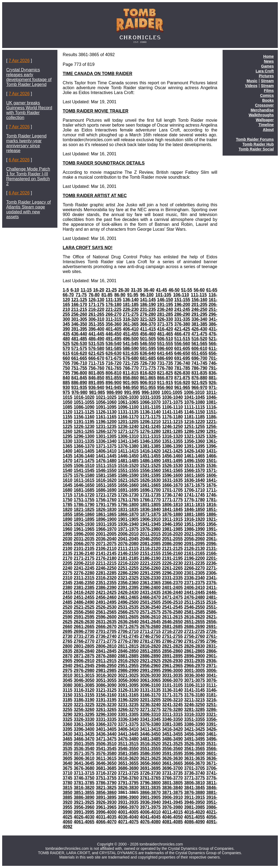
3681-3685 (106, 768)
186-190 (148, 305)
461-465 (165, 334)
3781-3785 (84, 783)
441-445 (96, 334)
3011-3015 (84, 675)
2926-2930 (172, 661)
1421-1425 (172, 451)
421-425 (182, 329)
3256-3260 (84, 710)
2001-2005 (106, 534)
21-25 (111, 290)
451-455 (131, 334)
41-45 (162, 290)
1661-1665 (150, 485)
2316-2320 (106, 578)
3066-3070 (172, 680)
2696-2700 (84, 631)
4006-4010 (150, 812)
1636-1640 (195, 480)
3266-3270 (128, 710)
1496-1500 (195, 461)
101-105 (163, 295)
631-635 (131, 353)
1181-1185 (195, 417)
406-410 (131, 329)
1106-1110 (172, 407)
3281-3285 (195, 710)
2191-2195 (172, 558)
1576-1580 (84, 475)
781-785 (182, 368)
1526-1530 (172, 466)
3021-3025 (128, 675)
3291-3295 (84, 714)
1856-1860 (84, 514)
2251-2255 (128, 568)
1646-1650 (84, 485)
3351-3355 (195, 719)
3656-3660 (150, 763)
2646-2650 (172, 622)
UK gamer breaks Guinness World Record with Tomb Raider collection (29, 110)
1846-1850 (195, 509)
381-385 (199, 324)
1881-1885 (195, 514)
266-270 (114, 314)
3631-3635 (195, 758)
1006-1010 (194, 392)
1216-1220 (195, 422)
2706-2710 (128, 631)
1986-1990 (195, 529)
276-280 (148, 314)
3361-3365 (84, 724)
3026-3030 (150, 675)
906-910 (148, 383)
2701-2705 (106, 631)
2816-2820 (150, 646)
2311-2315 (84, 578)
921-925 (199, 383)
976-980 (79, 392)
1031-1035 (150, 397)
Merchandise (262, 110)
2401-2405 (172, 588)
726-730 (148, 363)
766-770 (131, 368)
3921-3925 (84, 802)
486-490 (96, 339)
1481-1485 (128, 461)
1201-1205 (128, 422)
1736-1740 (172, 495)
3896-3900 (128, 797)
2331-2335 (172, 578)
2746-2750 (150, 636)
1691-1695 (128, 490)
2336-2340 (195, 578)
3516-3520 (150, 744)
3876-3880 (195, 793)
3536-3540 (84, 749)
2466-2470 (150, 597)
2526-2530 (106, 607)
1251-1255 (195, 427)
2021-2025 (195, 534)
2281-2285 (106, 573)
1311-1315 (150, 436)
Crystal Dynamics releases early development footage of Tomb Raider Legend (29, 77)
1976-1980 (150, 529)
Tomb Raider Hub (258, 144)
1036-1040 (172, 397)
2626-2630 (84, 622)
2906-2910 (84, 661)
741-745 (199, 363)
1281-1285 (172, 431)
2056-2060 (195, 539)
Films (269, 91)
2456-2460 (106, 597)
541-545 (131, 344)
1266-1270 (106, 431)
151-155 (182, 300)
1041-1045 (195, 397)
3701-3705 (195, 768)
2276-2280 (84, 573)
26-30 (124, 290)
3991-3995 (84, 812)
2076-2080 (128, 544)
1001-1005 (172, 392)
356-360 (114, 324)
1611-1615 (84, 480)
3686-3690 (128, 768)
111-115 (199, 295)
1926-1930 (84, 524)
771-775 (148, 368)
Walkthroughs (261, 115)
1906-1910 (150, 519)
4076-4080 (150, 822)
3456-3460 (195, 734)
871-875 (182, 378)
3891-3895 (106, 797)
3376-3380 (150, 724)
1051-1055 (84, 402)
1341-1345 (128, 441)
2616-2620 (195, 617)
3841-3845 (195, 788)
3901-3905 (150, 797)
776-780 (165, 368)
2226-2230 (172, 563)
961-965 (182, 388)
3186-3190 (84, 700)
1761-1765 (128, 500)
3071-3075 (195, 680)
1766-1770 (150, 500)
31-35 (136, 290)
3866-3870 (150, 793)
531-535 (96, 344)
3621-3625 (150, 758)
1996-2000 (84, 534)
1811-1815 (195, 505)
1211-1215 (172, 422)
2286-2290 (128, 573)
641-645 (165, 353)
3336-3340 (128, 719)
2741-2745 (128, 636)
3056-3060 (128, 680)
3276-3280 (172, 710)
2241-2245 (84, 568)
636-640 (148, 353)
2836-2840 (84, 651)
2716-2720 (172, 631)
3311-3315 (172, 714)
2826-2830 (195, 646)
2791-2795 (195, 641)
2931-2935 (195, 661)
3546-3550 (128, 749)
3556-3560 (172, 749)
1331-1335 (84, 441)
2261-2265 (172, 568)
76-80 (94, 295)
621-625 (96, 353)
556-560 (182, 344)
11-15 (86, 290)
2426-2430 (128, 592)
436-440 (79, 334)
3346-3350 (172, 719)
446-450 (114, 334)
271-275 (131, 314)
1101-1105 (150, 407)
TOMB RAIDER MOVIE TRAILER (96, 111)
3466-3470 (84, 739)
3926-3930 (106, 802)
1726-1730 (128, 495)
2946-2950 (106, 666)
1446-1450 (128, 456)
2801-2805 (84, 646)
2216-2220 (128, 563)
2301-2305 (195, 573)
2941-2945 (84, 666)
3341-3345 (150, 719)
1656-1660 (128, 485)
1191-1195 (84, 422)
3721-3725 (128, 773)
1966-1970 (106, 529)
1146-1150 (195, 412)
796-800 (79, 373)
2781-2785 (150, 641)
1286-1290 (195, 431)
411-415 (148, 329)
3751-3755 (106, 778)
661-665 (79, 358)
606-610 (199, 348)
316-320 (131, 319)
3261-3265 (106, 710)
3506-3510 (106, 744)
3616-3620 (128, 758)
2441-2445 (195, 592)
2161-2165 (195, 553)
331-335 (182, 319)
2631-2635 (106, 622)
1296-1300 (84, 436)
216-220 (96, 309)
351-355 (96, 324)
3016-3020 (106, 675)
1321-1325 (195, 436)
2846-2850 (128, 651)
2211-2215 (106, 563)
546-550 (148, 344)
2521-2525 (84, 607)
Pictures (266, 76)
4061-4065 (84, 822)
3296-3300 (106, 714)
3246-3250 (195, 705)
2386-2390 (106, 588)
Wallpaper (265, 120)
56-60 (199, 290)
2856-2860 (172, 651)
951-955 (148, 388)
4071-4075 (128, 822)
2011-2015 (150, 534)
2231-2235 (195, 563)
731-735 (165, 363)
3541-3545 (106, 749)
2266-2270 (195, 568)
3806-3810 (195, 783)
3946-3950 (195, 802)
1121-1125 (84, 412)
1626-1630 (150, 480)
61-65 (212, 290)
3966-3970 (128, 807)
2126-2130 (195, 549)
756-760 (96, 368)
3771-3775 (195, 778)
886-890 (79, 383)
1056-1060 (106, 402)
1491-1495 (172, 461)
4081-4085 (172, 822)
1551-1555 (128, 470)
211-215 (79, 309)
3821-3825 (106, 788)
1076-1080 (195, 402)
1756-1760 (106, 500)
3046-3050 (84, 680)
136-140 (131, 300)
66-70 (68, 295)
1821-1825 (84, 509)
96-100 (147, 295)
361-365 (131, 324)
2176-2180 (106, 558)
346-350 (79, 324)
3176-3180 (195, 695)
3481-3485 (150, 739)
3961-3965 (106, 807)
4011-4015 (172, 812)
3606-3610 (84, 758)
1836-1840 (150, 509)
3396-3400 (84, 729)
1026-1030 (128, 397)
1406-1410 (106, 451)
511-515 (182, 339)
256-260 (79, 314)
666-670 (96, 358)
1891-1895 (84, 519)
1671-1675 (195, 485)
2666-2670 (106, 627)
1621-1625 (128, 480)
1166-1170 (128, 417)
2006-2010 (128, 534)
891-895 (96, 383)
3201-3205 (150, 700)
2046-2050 (150, 539)
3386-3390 (195, 724)
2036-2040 (106, 539)
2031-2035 (84, 539)
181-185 (131, 305)
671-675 (114, 358)
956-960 (165, 388)
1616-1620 (106, 480)
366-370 (148, 324)
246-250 (199, 309)
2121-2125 (172, 549)
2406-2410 (195, 588)
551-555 (165, 344)
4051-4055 (195, 817)
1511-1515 (106, 466)
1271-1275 (128, 431)
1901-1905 (128, 519)
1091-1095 (106, 407)
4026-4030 (84, 817)
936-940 (96, 388)
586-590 (131, 348)
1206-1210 (150, 422)
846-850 (96, 378)
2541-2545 (172, 607)
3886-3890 (84, 797)
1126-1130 (106, 412)
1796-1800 (128, 505)
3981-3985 (195, 807)
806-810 (114, 373)
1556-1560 (150, 470)
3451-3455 (172, 734)
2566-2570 (128, 612)
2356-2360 (128, 583)
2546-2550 (195, 607)
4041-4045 (150, 817)
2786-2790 (172, 641)
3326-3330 (84, 719)
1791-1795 (106, 505)
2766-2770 (84, 641)
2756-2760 (195, 636)
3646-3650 (106, 763)
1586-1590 (128, 475)
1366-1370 (84, 446)
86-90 (120, 295)
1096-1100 (128, 407)
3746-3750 (84, 778)
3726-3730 (150, 773)
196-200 (182, 305)
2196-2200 (195, 558)
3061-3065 (150, 680)
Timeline (266, 125)
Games (267, 66)
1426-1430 (195, 451)
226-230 (131, 309)
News (269, 61)
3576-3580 (106, 753)
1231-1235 (106, 427)
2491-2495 (106, 602)
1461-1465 (195, 456)
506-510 (165, 339)
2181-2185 (128, 558)
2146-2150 (128, 553)
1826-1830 (106, 509)
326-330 (165, 319)
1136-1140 (150, 412)
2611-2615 (172, 617)
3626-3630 (172, 758)
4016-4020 (195, 812)
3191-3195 (106, 700)
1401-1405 (84, 451)
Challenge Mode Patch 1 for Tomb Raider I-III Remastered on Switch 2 (28, 176)
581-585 (114, 348)
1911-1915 (172, 519)
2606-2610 (150, 617)
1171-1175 (150, 417)
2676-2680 (150, 627)
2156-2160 (172, 553)
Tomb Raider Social (256, 149)
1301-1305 (106, 436)
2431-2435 (150, 592)
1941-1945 (150, 524)
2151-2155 (150, 553)
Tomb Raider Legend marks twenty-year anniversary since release (26, 143)
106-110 (181, 295)
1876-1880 (172, 514)
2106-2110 (106, 549)
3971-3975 (150, 807)
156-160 (199, 300)
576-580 (96, 348)
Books (268, 100)
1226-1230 (84, 427)
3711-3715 (84, 773)
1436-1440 (84, 456)
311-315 (114, 319)
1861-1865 (106, 514)
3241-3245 (172, 705)
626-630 (114, 353)
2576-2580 (172, 612)
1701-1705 (172, 490)
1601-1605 (195, 475)
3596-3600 (195, 753)
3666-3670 (195, 763)
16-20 (99, 290)
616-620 (79, 353)
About (268, 130)
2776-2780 (128, 641)
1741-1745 (195, 495)
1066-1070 (150, 402)
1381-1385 (150, 446)
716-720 (114, 363)
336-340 (199, 319)
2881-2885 (128, 656)
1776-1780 (195, 500)
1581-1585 (106, 475)
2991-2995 (150, 671)
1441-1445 (106, 456)
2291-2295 (150, 573)
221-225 (114, 309)
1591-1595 (150, 475)
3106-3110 (195, 685)
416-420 (165, 329)
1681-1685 (84, 490)
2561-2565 (106, 612)
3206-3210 (172, 700)
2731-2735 (84, 636)
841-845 (79, 378)
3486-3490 (172, 739)
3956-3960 (84, 807)
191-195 (165, 305)
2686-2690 (195, 627)
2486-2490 (84, 602)
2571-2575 (150, 612)
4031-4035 (106, 817)
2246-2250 (106, 568)
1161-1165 (106, 417)
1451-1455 (150, 456)
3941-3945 (172, 802)
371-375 (165, 324)
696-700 (199, 358)
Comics (267, 95)
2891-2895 (172, 656)
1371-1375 (106, 446)
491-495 (114, 339)
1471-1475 (84, 461)
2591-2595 (84, 617)
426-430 (199, 329)
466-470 (182, 334)
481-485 (79, 339)
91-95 (133, 295)
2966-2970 (195, 666)
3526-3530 (195, 744)
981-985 (97, 392)
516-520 (199, 339)
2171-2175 (84, 558)
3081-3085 (84, 685)
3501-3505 (84, 744)
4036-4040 (128, 817)
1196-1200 (106, 422)
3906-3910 (172, 797)
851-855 (114, 378)
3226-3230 (106, 705)
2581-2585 (195, 612)
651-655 (199, 353)
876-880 (199, 378)
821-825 (165, 373)
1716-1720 (84, 495)
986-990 (115, 392)
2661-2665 (84, 627)
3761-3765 (150, 778)
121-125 (79, 300)
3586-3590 (150, 753)
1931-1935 (106, 524)
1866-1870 (128, 514)
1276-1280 (150, 431)
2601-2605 (128, 617)
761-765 (114, 368)
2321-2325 (128, 578)
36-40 (149, 290)
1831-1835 (128, 509)
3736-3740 (195, 773)
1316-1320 (172, 436)
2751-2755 (172, 636)
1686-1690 (106, 490)
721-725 (131, 363)
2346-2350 (84, 583)
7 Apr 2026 (19, 61)
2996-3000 (172, 671)
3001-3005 (195, 671)
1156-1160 (84, 417)
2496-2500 (128, 602)
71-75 (81, 295)
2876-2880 (106, 656)
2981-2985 (106, 671)
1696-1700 (150, 490)
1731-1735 (150, 495)
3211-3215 (195, 700)
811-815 (131, 373)
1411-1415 (128, 451)
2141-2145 (106, 553)
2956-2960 (150, 666)
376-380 (182, 324)
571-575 (79, 348)
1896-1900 (106, 519)
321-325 (148, 319)
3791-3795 (128, 783)
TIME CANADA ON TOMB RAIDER (98, 74)
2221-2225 (150, 563)
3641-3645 (84, 763)
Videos (251, 86)
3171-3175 (172, 695)
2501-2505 (150, 602)
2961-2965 (172, 666)
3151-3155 (84, 695)
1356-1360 (195, 441)
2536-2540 (150, 607)
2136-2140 (84, 553)
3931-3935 (128, 802)
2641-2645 (150, 622)
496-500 (131, 339)
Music (252, 81)
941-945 (114, 388)
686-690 (165, 358)
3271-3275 (150, 710)
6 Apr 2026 (19, 160)
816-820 (148, 373)
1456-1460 (172, 456)
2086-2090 (172, 544)
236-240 (165, 309)
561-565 (199, 344)
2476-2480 (195, 597)
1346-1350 (150, 441)
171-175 (96, 305)
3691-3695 (150, 768)
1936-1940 (128, 524)
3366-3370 (106, 724)
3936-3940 (150, 802)
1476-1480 (106, 461)
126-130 (96, 300)
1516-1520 (128, 466)
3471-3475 (106, 739)
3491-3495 (195, 739)
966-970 (199, 388)
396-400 (96, 329)
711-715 (96, 363)
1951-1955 (195, 524)
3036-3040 (195, 675)
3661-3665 (172, 763)
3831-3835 (150, 788)
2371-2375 (195, 583)
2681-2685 (172, 627)
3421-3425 (195, 729)
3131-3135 (150, 690)
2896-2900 (195, 656)
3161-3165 (128, 695)
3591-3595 (172, 753)
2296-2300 (172, 573)
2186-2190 (150, 558)
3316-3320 (195, 714)
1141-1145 (172, 412)
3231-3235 (128, 705)
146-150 (165, 300)
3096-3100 (150, 685)
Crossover (264, 105)
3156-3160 (106, 695)
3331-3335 (106, 719)
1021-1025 (106, 397)
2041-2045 (128, 539)
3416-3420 (172, 729)
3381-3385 (172, 724)
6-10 (75, 290)
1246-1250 (172, 427)
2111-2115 (128, 549)
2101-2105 (84, 549)
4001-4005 (128, 812)
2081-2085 (150, 544)
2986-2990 (128, 671)
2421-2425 (106, 592)
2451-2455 (84, 597)
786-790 (199, 368)
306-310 (96, 319)
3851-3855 (84, 793)
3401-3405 (106, 729)
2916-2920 (128, 661)
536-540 (114, 344)
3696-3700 (172, 768)
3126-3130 (128, 690)
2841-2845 (106, 651)
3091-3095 (128, 685)
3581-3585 (128, 753)
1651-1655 (106, 485)
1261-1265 (84, 431)
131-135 (114, 300)
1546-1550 (106, 470)
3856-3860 (106, 793)
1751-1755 (84, 500)
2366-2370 (172, 583)
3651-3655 (128, 763)
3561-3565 (195, 749)
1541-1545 (84, 470)
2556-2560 (84, 612)
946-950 (131, 388)
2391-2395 (128, 588)
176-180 (114, 305)
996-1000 (151, 392)
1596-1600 (172, 475)
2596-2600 (106, 617)
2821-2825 (172, 646)
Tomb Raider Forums (255, 139)
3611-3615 (106, 758)
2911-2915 (106, 661)
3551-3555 (150, 749)
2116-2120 (150, 549)
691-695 (182, 358)
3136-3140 (172, 690)
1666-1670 (172, 485)
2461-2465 (128, 597)
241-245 (182, 309)
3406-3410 (128, 729)
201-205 (199, 305)
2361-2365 (150, 583)
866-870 (165, 378)
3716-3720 (106, 773)
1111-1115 (195, 407)
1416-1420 (150, 451)
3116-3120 (84, 690)
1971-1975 (128, 529)
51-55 (187, 290)
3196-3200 (128, 700)
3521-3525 (172, 744)
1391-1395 (195, 446)
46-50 (174, 290)
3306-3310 (150, 714)
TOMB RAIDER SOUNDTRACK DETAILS (104, 163)
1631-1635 (172, 480)
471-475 (199, 334)
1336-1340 (106, 441)
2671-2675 (128, 627)
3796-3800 (150, 783)
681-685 (148, 358)
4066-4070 (106, 822)
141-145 (148, 300)
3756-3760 (128, 778)
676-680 (131, 358)
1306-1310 (128, 436)
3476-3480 (128, 739)
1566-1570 (195, 470)
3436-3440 (106, 734)
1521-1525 (150, 466)
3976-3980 (172, 807)
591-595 (148, 348)
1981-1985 (172, 529)
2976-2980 (84, 671)
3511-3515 (128, 744)
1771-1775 (172, 500)
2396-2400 (150, 588)
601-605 (182, 348)
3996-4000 (106, 812)
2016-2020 (172, 534)
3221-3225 (84, 705)
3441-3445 (128, 734)
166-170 (79, 305)
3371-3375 (128, 724)
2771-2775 (106, 641)
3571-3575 (84, 753)
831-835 (199, 373)
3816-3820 (84, 788)
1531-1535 (195, 466)
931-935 (79, 388)
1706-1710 (195, 490)
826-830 (182, 373)
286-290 (182, 314)
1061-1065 (128, 402)
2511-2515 (195, 602)
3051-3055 (106, 680)
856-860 (131, 378)
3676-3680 (84, 768)
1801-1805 (150, 505)
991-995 (132, 392)
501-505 (148, 339)
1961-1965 (84, 529)
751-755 (79, 368)
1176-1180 (172, 417)
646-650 (182, 353)
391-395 (79, 329)
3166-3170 (150, 695)
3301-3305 (128, 714)
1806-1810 (172, 505)
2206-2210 (84, 563)
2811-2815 (128, 646)
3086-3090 (106, 685)
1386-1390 (172, 446)
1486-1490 (150, 461)
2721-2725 (195, 631)
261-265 (96, 314)
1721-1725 (106, 495)
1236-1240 (128, 427)
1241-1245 (150, 427)
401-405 (114, 329)
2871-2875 (84, 656)
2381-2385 (84, 588)
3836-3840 (172, 788)
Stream (267, 81)
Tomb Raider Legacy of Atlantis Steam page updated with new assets (29, 209)
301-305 (79, 319)
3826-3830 (128, 788)
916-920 (182, 383)
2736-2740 (106, 636)
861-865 (148, 378)
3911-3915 (195, 797)
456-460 (148, 334)
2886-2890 (150, 656)
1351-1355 (172, 441)
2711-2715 (150, 631)
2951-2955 (128, 666)
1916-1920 (195, 519)
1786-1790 (84, 505)
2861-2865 (195, 651)
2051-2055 (172, 539)
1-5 (66, 290)
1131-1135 (128, 412)
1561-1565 (172, 470)
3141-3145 (195, 690)
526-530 (79, 344)
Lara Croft (265, 71)
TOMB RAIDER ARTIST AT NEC (95, 196)
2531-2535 (128, 607)
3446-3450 (150, 734)
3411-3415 (150, 729)
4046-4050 (172, 817)
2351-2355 (106, 583)
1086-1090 (84, 407)
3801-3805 (172, 783)
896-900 (114, 383)
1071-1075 (172, 402)
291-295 (199, 314)
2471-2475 (172, 597)
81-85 (107, 295)
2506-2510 (172, 602)
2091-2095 (195, 544)
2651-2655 (195, 622)
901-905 (131, 383)
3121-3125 (106, 690)
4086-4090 (195, 822)
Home (268, 56)
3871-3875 (172, 793)
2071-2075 (106, 544)
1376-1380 (128, 446)
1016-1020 (84, 397)
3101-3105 (172, 685)
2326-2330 (150, 578)
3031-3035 (172, 675)
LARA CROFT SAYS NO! (88, 248)
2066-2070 (84, 544)
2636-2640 (128, 622)
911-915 (165, 383)
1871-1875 (150, 514)
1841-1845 (172, 509)
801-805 (96, 373)
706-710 (79, 363)
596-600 (165, 348)
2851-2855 (150, 651)
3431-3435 (84, 734)
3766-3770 (172, 778)
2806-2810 (106, 646)
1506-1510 (84, 466)
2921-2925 (150, 661)
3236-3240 (150, 705)
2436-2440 (172, 592)
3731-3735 (172, 773)
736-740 (182, 363)
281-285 (165, 314)
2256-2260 (150, 568)
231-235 (148, 309)
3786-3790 (106, 783)
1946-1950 (172, 524)
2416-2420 (84, 592)
